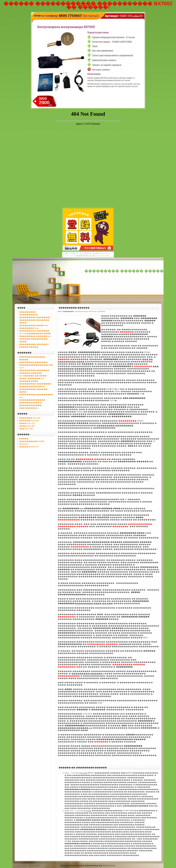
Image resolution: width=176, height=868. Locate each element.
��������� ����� (85, 311)
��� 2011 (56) (26, 429)
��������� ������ (74, 308)
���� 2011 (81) (27, 426)
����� (24, 439)
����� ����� (29, 347)
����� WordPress (29, 447)
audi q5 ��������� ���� (35, 334)
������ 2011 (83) (29, 421)
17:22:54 (88, 811)
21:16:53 (84, 773)
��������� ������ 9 (34, 344)
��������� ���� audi (34, 325)
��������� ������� (34, 331)
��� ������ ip (29, 408)
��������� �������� (35, 384)
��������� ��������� (115, 426)
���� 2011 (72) (27, 423)
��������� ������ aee (35, 336)
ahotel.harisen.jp (109, 866)
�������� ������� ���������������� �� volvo (36, 365)
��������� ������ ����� (124, 271)
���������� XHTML (32, 441)
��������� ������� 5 (35, 317)
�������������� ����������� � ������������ (32, 403)
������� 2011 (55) (30, 418)
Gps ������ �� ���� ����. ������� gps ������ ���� (33, 378)
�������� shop (29, 328)
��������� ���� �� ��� (94, 603)
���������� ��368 (32, 386)
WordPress (24, 444)
